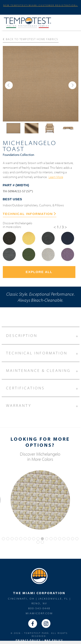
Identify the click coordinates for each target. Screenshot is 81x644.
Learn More (56, 177)
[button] (9, 85)
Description (43, 335)
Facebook (33, 623)
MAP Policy (54, 640)
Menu (73, 22)
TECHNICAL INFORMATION (29, 214)
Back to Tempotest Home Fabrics (30, 39)
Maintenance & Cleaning (43, 370)
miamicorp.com (39, 613)
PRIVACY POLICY (28, 640)
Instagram (46, 623)
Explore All (39, 272)
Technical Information (43, 352)
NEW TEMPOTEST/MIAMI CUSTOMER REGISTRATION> (41, 5)
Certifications (43, 387)
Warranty (43, 405)
